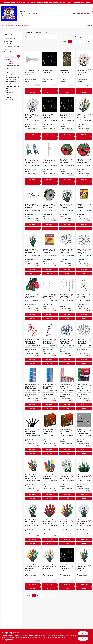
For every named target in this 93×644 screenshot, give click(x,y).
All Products (9, 41)
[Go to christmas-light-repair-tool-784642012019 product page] (50, 253)
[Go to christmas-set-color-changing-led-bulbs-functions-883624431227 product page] (84, 118)
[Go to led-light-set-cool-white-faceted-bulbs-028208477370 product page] (32, 118)
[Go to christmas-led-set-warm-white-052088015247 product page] (67, 479)
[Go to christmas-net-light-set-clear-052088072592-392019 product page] (67, 434)
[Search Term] (51, 14)
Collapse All (12, 61)
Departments (10, 25)
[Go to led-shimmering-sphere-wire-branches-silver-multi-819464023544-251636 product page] (67, 343)
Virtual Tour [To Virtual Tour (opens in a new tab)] (25, 25)
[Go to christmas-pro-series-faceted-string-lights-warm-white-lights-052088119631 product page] (32, 73)
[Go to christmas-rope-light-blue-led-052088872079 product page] (50, 388)
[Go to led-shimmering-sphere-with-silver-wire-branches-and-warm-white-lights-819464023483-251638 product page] (84, 343)
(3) (12, 82)
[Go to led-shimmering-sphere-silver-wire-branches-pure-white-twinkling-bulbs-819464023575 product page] (84, 253)
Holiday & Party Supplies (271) (13, 66)
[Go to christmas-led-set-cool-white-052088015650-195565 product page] (84, 524)
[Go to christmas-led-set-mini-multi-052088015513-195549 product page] (84, 569)
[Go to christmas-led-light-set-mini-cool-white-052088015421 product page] (32, 253)
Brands (18, 25)
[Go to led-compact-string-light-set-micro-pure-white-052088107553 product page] (50, 118)
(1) (10, 93)
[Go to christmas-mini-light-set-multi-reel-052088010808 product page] (84, 163)
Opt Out (83, 639)
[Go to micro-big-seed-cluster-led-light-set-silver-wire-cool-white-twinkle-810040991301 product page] (50, 343)
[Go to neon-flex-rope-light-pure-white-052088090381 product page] (32, 208)
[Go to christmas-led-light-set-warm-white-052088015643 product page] (50, 569)
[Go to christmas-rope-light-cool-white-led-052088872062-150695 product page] (32, 388)
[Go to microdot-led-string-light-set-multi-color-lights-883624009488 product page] (84, 434)
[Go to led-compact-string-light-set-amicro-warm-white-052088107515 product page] (67, 118)
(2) (8, 88)
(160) (11, 72)
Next (89, 41)
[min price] (7, 56)
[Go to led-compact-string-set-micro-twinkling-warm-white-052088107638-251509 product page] (67, 73)
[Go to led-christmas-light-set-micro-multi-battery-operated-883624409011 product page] (32, 434)
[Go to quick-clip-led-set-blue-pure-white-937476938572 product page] (32, 163)
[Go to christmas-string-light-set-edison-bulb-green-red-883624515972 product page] (32, 298)
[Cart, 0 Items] (91, 14)
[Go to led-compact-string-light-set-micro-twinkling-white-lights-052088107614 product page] (67, 569)
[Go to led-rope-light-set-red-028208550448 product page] (67, 388)
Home (3, 25)
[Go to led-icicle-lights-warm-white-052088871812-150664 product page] (50, 298)
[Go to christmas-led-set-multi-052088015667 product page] (32, 569)
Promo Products (10, 38)
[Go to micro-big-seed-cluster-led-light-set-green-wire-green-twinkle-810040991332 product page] (84, 298)
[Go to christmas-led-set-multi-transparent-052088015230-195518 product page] (32, 479)
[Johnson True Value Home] (9, 14)
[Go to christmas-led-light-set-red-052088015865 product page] (50, 524)
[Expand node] (4, 66)
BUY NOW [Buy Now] (33, 93)
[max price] (14, 56)
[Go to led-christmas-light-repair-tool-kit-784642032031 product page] (84, 208)
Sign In (79, 13)
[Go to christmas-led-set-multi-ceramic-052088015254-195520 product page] (50, 479)
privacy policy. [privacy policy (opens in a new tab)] (32, 638)
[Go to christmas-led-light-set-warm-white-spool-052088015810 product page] (50, 208)
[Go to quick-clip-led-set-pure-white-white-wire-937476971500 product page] (50, 163)
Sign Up (87, 13)
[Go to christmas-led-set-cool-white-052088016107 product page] (32, 524)
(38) (9, 75)
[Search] (74, 13)
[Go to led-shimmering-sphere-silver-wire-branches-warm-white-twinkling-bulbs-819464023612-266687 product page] (67, 253)
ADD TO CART (33, 89)
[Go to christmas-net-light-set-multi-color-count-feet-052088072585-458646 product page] (50, 434)
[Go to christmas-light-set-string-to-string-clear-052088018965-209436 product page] (84, 479)
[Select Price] (19, 56)
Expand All (12, 63)
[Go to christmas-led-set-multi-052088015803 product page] (67, 524)
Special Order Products (12, 46)
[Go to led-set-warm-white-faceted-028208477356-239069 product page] (84, 73)
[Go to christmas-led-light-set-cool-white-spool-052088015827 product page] (67, 208)
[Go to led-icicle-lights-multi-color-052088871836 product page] (67, 298)
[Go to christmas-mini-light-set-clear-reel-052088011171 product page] (67, 163)
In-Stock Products (10, 44)
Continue (83, 633)
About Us (89, 25)
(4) (11, 79)
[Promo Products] (4, 38)
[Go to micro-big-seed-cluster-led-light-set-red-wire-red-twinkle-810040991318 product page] (32, 343)
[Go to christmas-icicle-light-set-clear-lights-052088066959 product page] (84, 388)
